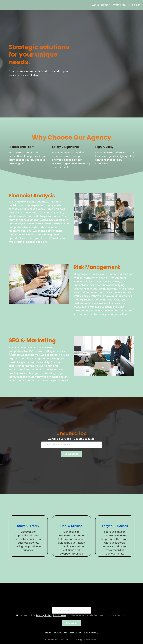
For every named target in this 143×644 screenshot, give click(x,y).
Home (48, 632)
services (105, 5)
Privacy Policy (119, 5)
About (96, 5)
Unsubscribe (61, 632)
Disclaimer (134, 5)
